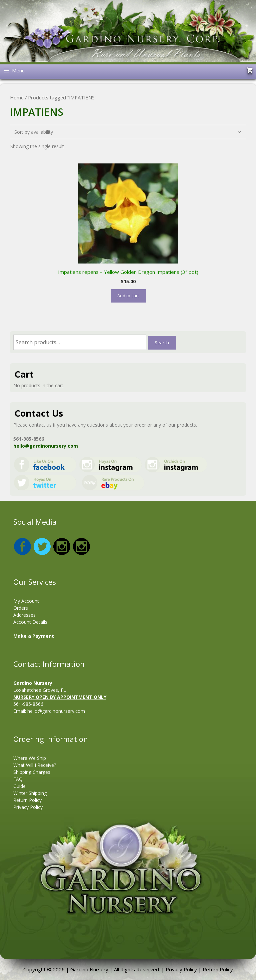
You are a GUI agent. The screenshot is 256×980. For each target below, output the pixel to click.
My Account (26, 601)
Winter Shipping (30, 793)
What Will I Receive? (35, 765)
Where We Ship (30, 758)
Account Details (30, 622)
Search (162, 343)
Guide (19, 786)
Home (17, 97)
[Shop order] (128, 132)
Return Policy (27, 800)
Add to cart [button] (128, 296)
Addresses (24, 615)
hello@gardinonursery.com (46, 446)
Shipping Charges (32, 772)
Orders (21, 608)
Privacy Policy (28, 807)
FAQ (18, 779)
